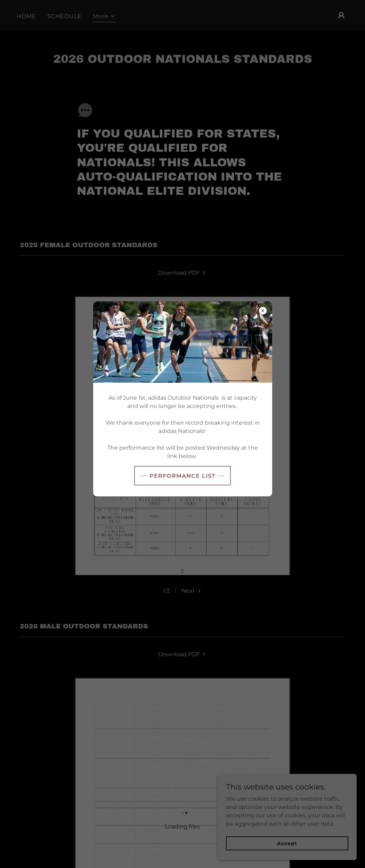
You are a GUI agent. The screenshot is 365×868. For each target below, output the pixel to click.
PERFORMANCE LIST (182, 476)
